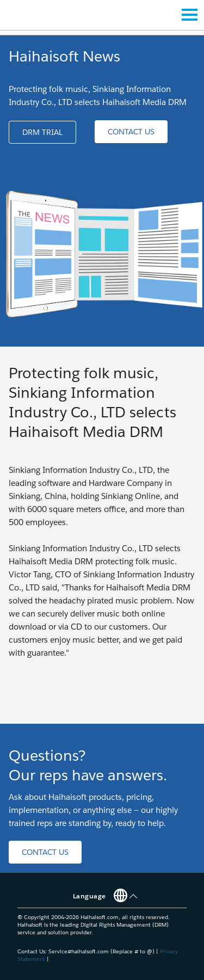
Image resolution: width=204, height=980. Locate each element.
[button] (42, 132)
